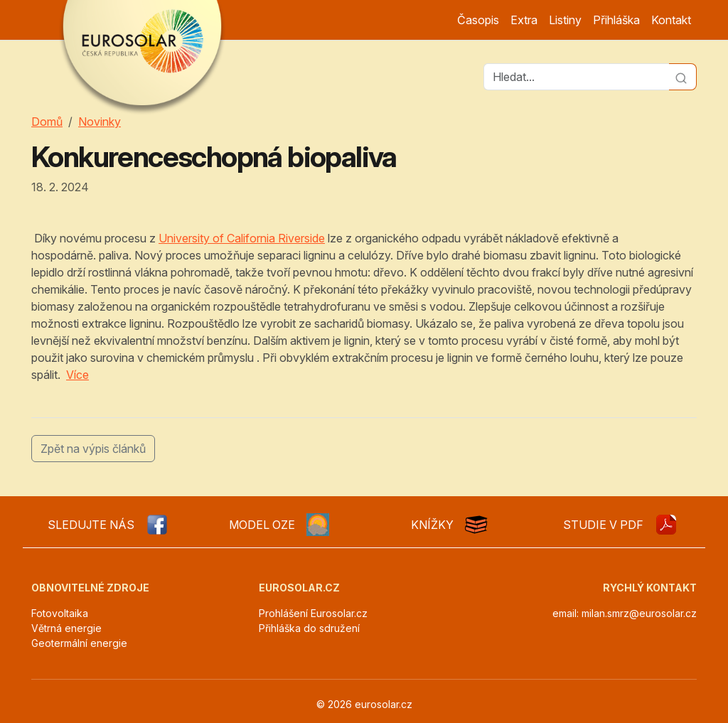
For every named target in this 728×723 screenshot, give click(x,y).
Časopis (478, 20)
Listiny (565, 20)
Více (77, 375)
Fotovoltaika (60, 613)
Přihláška (616, 20)
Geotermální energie (79, 643)
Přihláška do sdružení (309, 628)
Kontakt (671, 20)
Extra (524, 20)
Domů (47, 122)
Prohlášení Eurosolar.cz (313, 613)
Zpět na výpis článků (93, 449)
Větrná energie (66, 628)
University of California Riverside (242, 238)
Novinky (100, 122)
